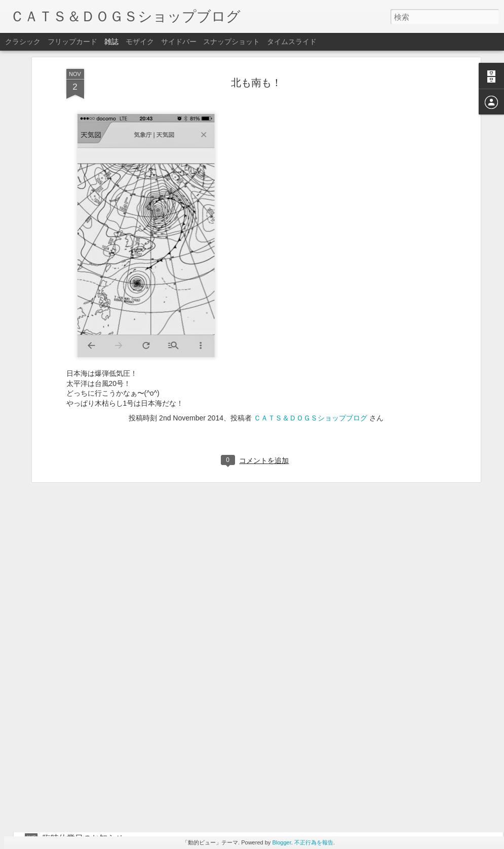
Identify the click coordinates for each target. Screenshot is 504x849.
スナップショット (231, 42)
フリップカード (72, 42)
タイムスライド (292, 42)
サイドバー (179, 42)
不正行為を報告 (314, 842)
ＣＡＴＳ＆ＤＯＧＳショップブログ (311, 344)
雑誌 (111, 42)
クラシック (23, 42)
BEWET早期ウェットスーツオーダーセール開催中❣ (251, 723)
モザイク (140, 42)
